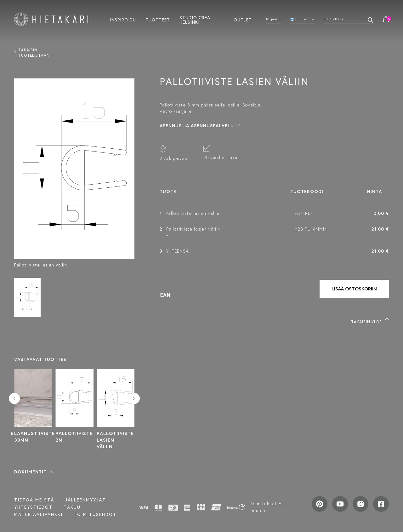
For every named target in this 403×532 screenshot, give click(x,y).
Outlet (243, 20)
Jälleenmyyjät (85, 500)
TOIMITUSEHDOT (95, 514)
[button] (33, 472)
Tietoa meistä (34, 500)
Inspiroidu (123, 20)
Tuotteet (158, 20)
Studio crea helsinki (195, 20)
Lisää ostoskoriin (354, 289)
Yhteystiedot (33, 507)
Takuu (72, 507)
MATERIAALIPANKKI (38, 514)
